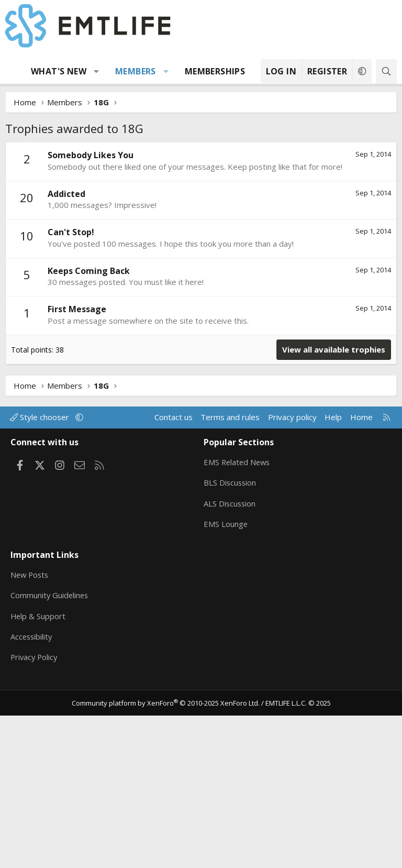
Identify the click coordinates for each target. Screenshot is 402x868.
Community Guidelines (50, 749)
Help (333, 574)
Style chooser (41, 574)
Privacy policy (292, 574)
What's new (59, 71)
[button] (97, 71)
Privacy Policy (35, 810)
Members (136, 71)
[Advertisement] (201, 221)
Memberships (215, 71)
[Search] (386, 72)
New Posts (31, 729)
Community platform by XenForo (166, 855)
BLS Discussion (231, 639)
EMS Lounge (226, 679)
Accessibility (32, 790)
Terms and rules (230, 574)
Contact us (174, 574)
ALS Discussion (230, 659)
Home (361, 574)
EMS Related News (238, 618)
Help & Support (38, 770)
